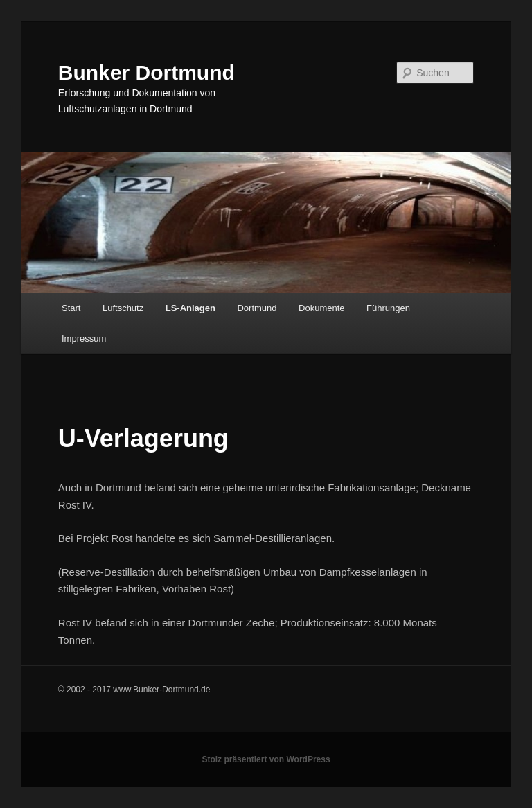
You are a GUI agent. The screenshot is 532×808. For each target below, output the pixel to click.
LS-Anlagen (190, 308)
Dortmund (257, 308)
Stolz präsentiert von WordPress (266, 759)
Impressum (84, 339)
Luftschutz (123, 308)
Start (71, 308)
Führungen (388, 308)
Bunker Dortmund (147, 72)
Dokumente (321, 308)
